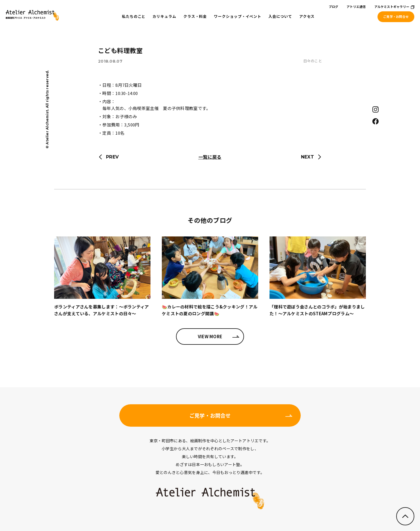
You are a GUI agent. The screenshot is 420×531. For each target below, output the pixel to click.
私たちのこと (134, 16)
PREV (112, 157)
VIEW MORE (210, 336)
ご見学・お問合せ (396, 16)
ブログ (334, 7)
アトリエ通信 (356, 7)
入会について (280, 16)
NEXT (307, 157)
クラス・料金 (195, 16)
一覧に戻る (210, 157)
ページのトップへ (405, 516)
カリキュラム (164, 16)
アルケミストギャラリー (392, 7)
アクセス (307, 16)
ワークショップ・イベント (238, 16)
